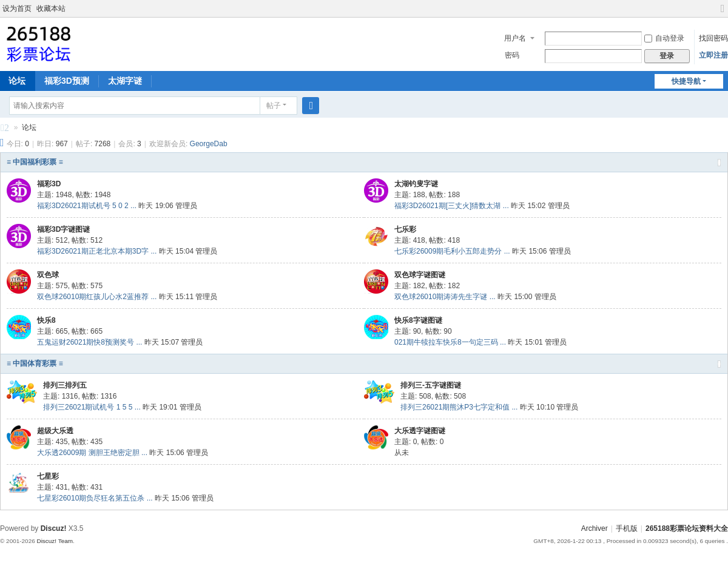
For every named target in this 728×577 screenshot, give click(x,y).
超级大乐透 (55, 431)
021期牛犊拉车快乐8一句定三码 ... (450, 342)
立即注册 (713, 55)
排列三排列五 (65, 385)
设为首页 (17, 8)
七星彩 (48, 476)
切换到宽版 (723, 14)
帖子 (274, 106)
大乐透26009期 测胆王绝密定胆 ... (92, 453)
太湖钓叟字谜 (416, 184)
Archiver (595, 528)
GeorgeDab (209, 144)
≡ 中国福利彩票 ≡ (35, 162)
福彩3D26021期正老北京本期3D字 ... (97, 251)
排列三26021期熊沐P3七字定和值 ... (459, 407)
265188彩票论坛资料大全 (5, 130)
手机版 (627, 528)
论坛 (29, 127)
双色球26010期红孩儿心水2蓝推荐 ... (97, 297)
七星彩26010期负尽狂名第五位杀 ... (95, 498)
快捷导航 (686, 81)
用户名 (515, 38)
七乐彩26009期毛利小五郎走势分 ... (452, 251)
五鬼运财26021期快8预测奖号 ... (89, 342)
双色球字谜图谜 (420, 275)
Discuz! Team (55, 541)
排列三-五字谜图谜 (431, 385)
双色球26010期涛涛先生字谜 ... (445, 297)
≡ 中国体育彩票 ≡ (35, 363)
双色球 (48, 275)
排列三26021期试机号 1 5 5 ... (92, 407)
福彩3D (49, 184)
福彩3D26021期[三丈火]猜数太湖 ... (452, 206)
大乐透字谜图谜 (420, 431)
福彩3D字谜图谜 (63, 229)
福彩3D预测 (67, 81)
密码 (512, 55)
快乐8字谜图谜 (418, 320)
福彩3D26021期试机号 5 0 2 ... (87, 206)
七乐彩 (405, 229)
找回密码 (713, 38)
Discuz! (54, 528)
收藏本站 (51, 8)
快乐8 (46, 320)
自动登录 (664, 38)
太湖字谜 (125, 81)
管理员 (186, 206)
